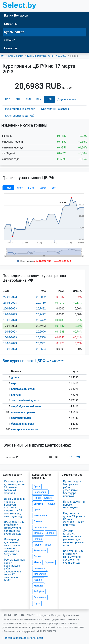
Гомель (38, 521)
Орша (37, 510)
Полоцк (51, 504)
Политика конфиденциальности (23, 638)
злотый (16, 395)
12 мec (43, 188)
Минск (37, 562)
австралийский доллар (26, 400)
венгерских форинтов (25, 429)
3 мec (19, 188)
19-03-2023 (10, 314)
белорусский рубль (23, 389)
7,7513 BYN (73, 457)
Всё (54, 188)
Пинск (37, 498)
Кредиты (11, 24)
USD (8, 99)
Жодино (38, 580)
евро (14, 383)
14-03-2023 (10, 343)
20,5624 (41, 349)
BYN (29, 99)
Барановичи (40, 492)
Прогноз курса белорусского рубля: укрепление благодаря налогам (72, 489)
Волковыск (40, 551)
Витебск (38, 504)
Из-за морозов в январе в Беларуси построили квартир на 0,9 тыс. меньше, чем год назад (14, 508)
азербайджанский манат (27, 406)
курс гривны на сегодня (20, 109)
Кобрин (48, 498)
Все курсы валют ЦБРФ (33, 361)
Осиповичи (40, 597)
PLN (39, 99)
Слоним (38, 556)
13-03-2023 (10, 349)
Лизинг (9, 40)
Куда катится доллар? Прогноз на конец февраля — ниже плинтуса (74, 519)
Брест (37, 486)
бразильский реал (23, 424)
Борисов (49, 562)
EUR (18, 99)
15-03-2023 (10, 337)
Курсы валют (14, 32)
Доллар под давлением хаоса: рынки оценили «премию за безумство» (12, 547)
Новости (10, 48)
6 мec (31, 188)
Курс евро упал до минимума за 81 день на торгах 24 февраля (14, 487)
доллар (16, 377)
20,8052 (41, 297)
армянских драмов (23, 412)
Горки (37, 603)
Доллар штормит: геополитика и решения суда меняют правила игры (74, 538)
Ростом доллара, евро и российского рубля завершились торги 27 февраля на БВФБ (15, 570)
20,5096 (41, 332)
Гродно (38, 545)
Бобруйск (39, 592)
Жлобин (51, 533)
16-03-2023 (10, 332)
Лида (48, 545)
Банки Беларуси (16, 15)
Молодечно (40, 574)
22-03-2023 (10, 297)
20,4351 (41, 343)
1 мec (8, 188)
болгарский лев (21, 418)
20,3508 (41, 337)
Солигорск (40, 568)
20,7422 (41, 309)
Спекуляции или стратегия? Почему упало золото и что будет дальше (14, 528)
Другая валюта (67, 99)
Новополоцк (41, 515)
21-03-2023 (10, 303)
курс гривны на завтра (55, 109)
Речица (38, 539)
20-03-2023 (10, 309)
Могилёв (39, 586)
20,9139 (41, 303)
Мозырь (38, 533)
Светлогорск (41, 527)
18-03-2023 (10, 320)
